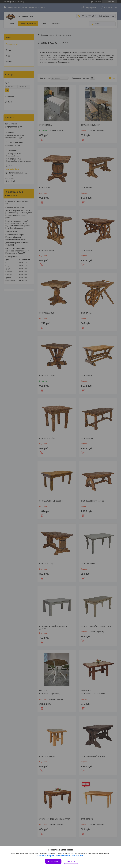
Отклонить (71, 861)
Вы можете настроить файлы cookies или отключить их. (60, 856)
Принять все (53, 861)
